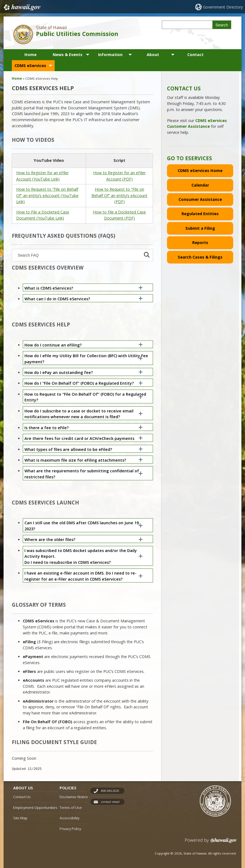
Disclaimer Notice (74, 797)
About (153, 55)
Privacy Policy (70, 829)
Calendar (200, 185)
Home (30, 55)
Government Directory (223, 7)
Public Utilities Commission (77, 34)
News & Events (68, 55)
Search (222, 25)
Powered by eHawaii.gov (211, 843)
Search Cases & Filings (200, 257)
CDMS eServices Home (200, 170)
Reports (200, 242)
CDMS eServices (30, 66)
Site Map (20, 818)
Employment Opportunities (35, 808)
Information (110, 55)
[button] (88, 288)
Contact (195, 55)
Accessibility (69, 818)
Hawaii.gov (22, 7)
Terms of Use (71, 808)
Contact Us (22, 797)
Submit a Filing (200, 228)
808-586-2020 (110, 791)
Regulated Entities (200, 214)
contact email (110, 802)
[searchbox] (82, 255)
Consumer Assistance (200, 199)
